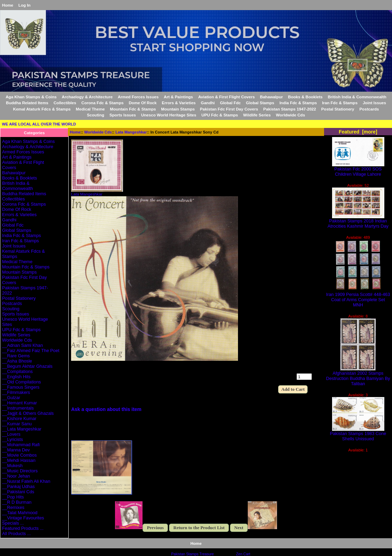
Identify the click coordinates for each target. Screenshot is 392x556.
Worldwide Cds (98, 132)
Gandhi (208, 103)
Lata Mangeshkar (131, 132)
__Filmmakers (16, 392)
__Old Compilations (21, 382)
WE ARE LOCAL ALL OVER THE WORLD (39, 124)
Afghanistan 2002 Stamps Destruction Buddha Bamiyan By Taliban (358, 376)
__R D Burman (17, 502)
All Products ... (16, 534)
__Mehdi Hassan (19, 460)
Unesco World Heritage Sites (169, 115)
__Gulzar (11, 398)
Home (8, 5)
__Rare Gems (16, 356)
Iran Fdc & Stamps (340, 103)
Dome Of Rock (143, 103)
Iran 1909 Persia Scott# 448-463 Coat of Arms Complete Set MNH (358, 298)
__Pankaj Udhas (18, 486)
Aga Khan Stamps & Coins (31, 97)
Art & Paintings (178, 97)
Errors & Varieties (179, 103)
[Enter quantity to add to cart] (304, 377)
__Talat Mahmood (20, 513)
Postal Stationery (338, 109)
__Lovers (11, 434)
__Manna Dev (16, 450)
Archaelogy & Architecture (87, 97)
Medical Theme (90, 109)
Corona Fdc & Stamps (103, 103)
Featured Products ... (23, 528)
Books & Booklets (305, 97)
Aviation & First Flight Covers (227, 97)
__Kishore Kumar (19, 418)
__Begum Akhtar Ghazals (27, 366)
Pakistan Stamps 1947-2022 (290, 109)
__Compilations (17, 371)
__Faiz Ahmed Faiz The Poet (31, 351)
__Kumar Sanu (17, 424)
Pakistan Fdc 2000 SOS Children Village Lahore (358, 169)
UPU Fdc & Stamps (220, 115)
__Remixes (13, 507)
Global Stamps (260, 103)
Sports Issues (123, 115)
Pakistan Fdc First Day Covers (229, 109)
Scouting (96, 115)
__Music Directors (20, 471)
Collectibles (65, 103)
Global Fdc (230, 103)
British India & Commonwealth (357, 97)
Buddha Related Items (27, 103)
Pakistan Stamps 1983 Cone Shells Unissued (358, 434)
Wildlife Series (257, 115)
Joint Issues (374, 103)
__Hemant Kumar (20, 403)
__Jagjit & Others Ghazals (28, 413)
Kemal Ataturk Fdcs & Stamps (42, 109)
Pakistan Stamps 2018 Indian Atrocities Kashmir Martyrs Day (358, 221)
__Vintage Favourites (23, 518)
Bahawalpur (271, 97)
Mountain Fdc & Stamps (133, 109)
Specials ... (13, 523)
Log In (25, 5)
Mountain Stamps (178, 109)
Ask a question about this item (106, 409)
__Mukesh (12, 466)
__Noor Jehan (16, 476)
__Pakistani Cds (18, 492)
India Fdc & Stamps (298, 103)
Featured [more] (358, 132)
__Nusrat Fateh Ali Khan (26, 481)
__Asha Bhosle (17, 361)
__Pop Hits (13, 497)
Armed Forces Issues (138, 97)
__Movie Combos (19, 455)
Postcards (369, 109)
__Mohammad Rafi (21, 445)
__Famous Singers (21, 387)
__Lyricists (13, 439)
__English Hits (16, 377)
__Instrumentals (18, 408)
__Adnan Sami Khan (22, 345)
